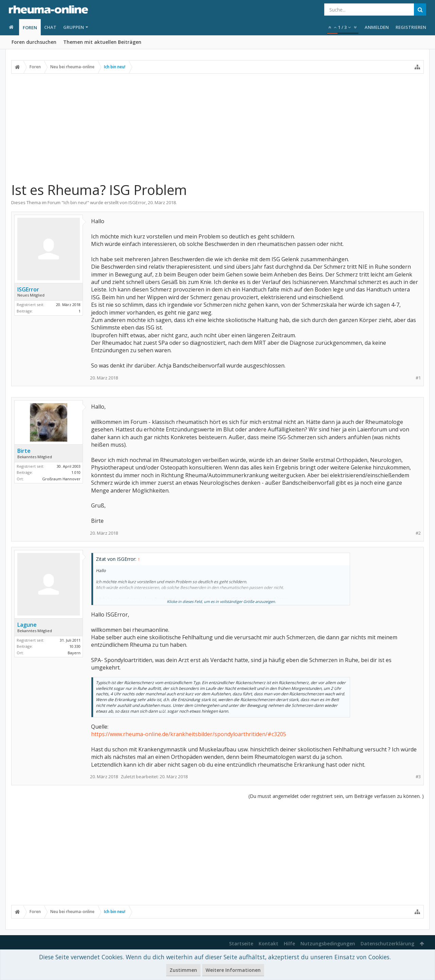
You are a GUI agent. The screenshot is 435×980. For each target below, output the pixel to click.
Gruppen (74, 27)
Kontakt (268, 943)
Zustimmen (183, 970)
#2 (418, 533)
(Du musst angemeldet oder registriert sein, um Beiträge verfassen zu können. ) (336, 796)
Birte (24, 451)
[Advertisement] (217, 125)
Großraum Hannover (61, 479)
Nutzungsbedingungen (328, 943)
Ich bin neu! (75, 202)
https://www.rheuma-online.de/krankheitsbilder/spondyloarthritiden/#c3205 (189, 734)
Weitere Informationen (233, 970)
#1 (418, 378)
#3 (418, 777)
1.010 (76, 472)
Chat (50, 27)
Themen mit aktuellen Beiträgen (102, 42)
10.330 (75, 646)
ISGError (137, 202)
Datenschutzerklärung (387, 943)
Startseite (241, 943)
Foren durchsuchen (34, 42)
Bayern (74, 653)
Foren (30, 28)
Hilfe (289, 943)
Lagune (27, 625)
